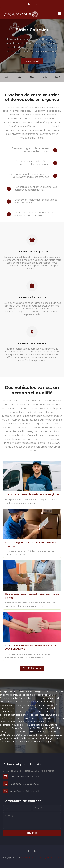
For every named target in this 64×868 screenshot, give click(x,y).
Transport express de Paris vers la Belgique (32, 494)
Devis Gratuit (32, 61)
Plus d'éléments (32, 668)
